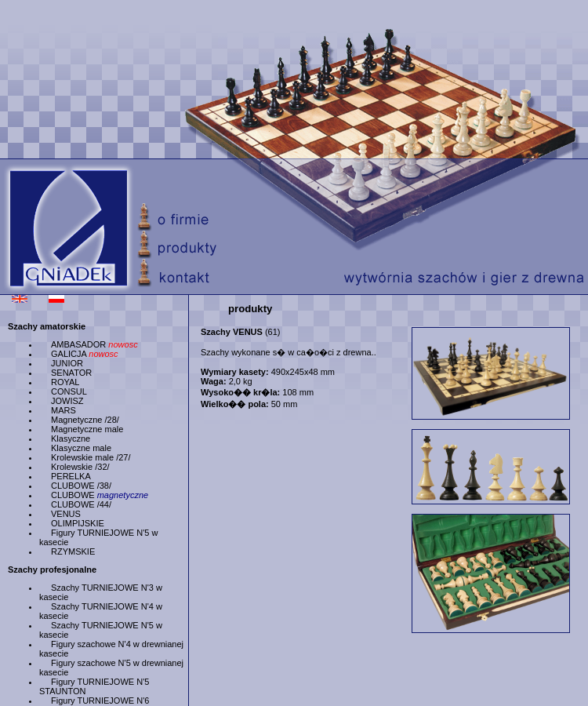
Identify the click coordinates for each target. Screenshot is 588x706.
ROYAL (65, 382)
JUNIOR (67, 363)
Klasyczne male (81, 448)
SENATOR (71, 373)
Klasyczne (71, 439)
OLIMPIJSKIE (78, 523)
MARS (64, 410)
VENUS (66, 514)
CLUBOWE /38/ (81, 486)
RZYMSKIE (73, 551)
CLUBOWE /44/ (81, 504)
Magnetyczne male (87, 429)
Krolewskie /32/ (80, 467)
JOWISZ (67, 401)
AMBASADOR (94, 344)
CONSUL (69, 391)
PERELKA (71, 476)
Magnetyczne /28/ (85, 420)
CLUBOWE (100, 495)
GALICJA (85, 354)
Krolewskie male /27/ (91, 457)
